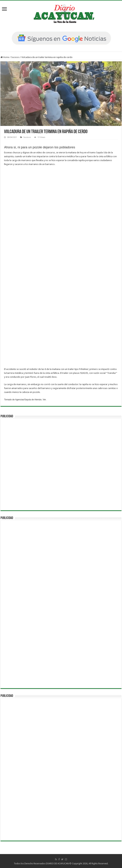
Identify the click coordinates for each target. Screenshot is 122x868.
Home (5, 57)
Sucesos (15, 57)
